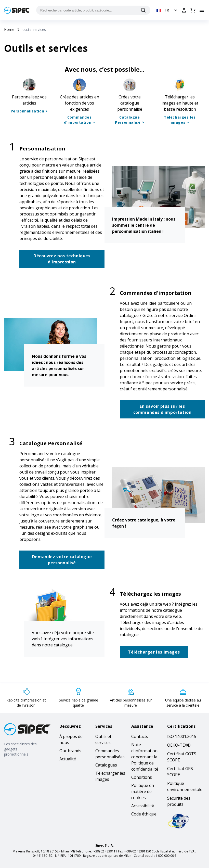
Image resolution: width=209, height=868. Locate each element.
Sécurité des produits (179, 801)
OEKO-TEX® (179, 745)
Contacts (140, 736)
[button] (167, 10)
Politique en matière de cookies (143, 792)
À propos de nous (71, 739)
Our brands (70, 751)
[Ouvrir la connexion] (184, 10)
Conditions (142, 777)
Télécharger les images (110, 776)
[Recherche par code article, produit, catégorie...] (93, 10)
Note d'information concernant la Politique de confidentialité (145, 757)
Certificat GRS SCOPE (180, 772)
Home (9, 29)
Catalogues (106, 765)
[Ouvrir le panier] (193, 10)
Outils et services (103, 739)
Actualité (68, 759)
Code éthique (144, 814)
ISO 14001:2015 (182, 736)
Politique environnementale (185, 786)
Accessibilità (143, 806)
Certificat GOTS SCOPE (182, 757)
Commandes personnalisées (110, 754)
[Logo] (17, 10)
